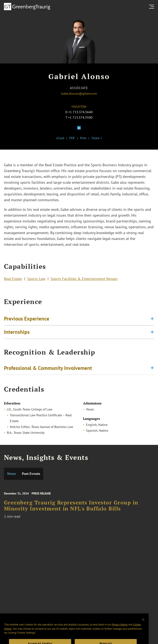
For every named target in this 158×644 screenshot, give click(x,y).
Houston (79, 107)
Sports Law (36, 279)
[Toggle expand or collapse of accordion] (152, 320)
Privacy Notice (120, 629)
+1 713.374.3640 (80, 112)
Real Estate (13, 279)
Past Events (31, 474)
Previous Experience (27, 320)
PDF (72, 138)
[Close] (143, 624)
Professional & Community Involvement (48, 369)
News (11, 474)
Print (83, 138)
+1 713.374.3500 (80, 117)
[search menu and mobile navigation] (152, 7)
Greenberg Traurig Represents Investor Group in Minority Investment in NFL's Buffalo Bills (71, 508)
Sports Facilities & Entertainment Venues (84, 279)
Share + (97, 138)
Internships (17, 333)
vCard (60, 138)
